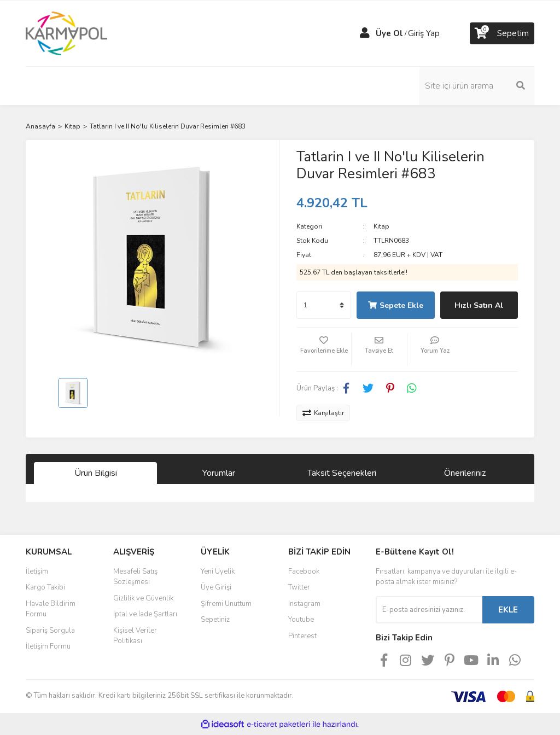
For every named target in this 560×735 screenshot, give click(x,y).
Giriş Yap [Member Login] (424, 33)
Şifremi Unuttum (226, 604)
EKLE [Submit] (508, 610)
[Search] (477, 86)
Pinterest (302, 636)
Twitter (299, 587)
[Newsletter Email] (429, 610)
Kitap (381, 226)
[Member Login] (365, 33)
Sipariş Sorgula (50, 631)
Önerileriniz (465, 473)
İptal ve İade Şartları (145, 614)
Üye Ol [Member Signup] (389, 33)
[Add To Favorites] (324, 349)
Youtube (301, 620)
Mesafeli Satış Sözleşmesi (135, 577)
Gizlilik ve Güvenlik (143, 598)
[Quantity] (324, 305)
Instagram (304, 604)
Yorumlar (219, 473)
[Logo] (66, 33)
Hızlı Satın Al (479, 305)
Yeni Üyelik (218, 571)
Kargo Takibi (45, 587)
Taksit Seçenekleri (342, 473)
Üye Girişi (216, 587)
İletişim (37, 571)
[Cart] (502, 33)
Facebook (304, 571)
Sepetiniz (215, 620)
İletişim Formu (48, 646)
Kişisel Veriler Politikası (135, 636)
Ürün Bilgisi (96, 473)
